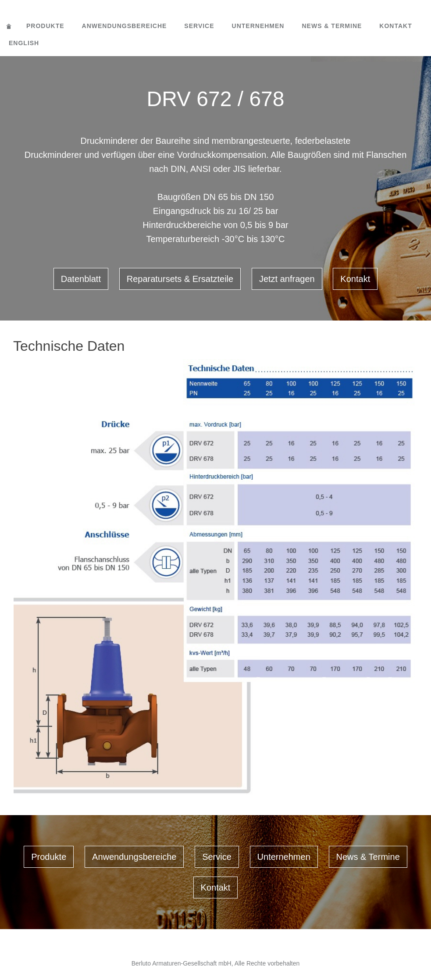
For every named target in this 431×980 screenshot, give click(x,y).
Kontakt (395, 26)
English (24, 43)
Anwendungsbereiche (125, 26)
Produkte (45, 26)
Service (199, 26)
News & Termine (332, 26)
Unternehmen (258, 26)
